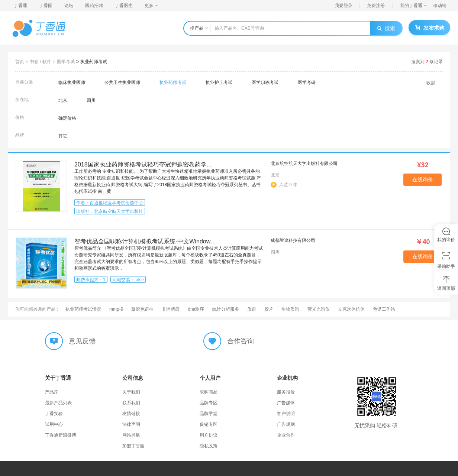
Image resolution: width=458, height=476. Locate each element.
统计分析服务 (226, 309)
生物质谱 (290, 309)
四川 (91, 100)
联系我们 (131, 403)
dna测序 (196, 309)
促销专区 (209, 424)
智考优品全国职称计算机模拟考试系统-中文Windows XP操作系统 (161, 241)
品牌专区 (209, 403)
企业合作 (286, 435)
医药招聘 (94, 6)
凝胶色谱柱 (142, 309)
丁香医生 (124, 6)
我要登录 (343, 6)
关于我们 (131, 392)
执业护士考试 (219, 82)
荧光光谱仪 (319, 309)
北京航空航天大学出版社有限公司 (304, 163)
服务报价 (286, 392)
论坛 (69, 6)
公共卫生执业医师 (122, 82)
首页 (20, 62)
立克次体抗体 (351, 309)
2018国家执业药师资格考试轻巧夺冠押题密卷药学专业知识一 (155, 164)
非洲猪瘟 (171, 309)
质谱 (252, 309)
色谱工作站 (384, 309)
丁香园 (46, 6)
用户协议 (209, 435)
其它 (63, 136)
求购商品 (209, 392)
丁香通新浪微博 (61, 435)
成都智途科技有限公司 (293, 240)
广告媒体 (286, 403)
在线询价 (423, 179)
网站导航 (131, 435)
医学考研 (307, 82)
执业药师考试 (94, 62)
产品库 (52, 392)
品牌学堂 (209, 414)
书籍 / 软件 (41, 62)
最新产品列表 (58, 403)
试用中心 (54, 424)
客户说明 (286, 414)
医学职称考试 (265, 82)
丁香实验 (54, 414)
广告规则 (286, 424)
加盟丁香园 (133, 446)
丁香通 (20, 6)
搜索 (386, 28)
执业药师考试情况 (83, 309)
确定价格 (67, 118)
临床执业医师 (72, 82)
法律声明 (131, 424)
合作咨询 (241, 341)
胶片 (269, 309)
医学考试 (66, 62)
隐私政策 (209, 446)
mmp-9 (116, 309)
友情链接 (131, 414)
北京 (63, 100)
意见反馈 (82, 341)
